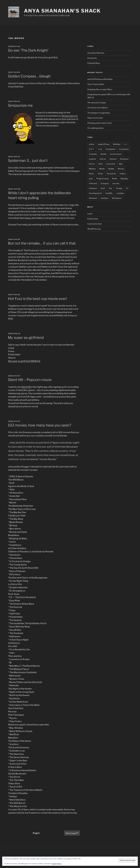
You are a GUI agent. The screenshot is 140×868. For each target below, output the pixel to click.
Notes (100, 174)
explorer (92, 159)
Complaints (111, 149)
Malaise (92, 169)
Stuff (103, 188)
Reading (124, 178)
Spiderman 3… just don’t (28, 160)
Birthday (117, 144)
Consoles (93, 154)
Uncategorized (95, 193)
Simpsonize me (20, 105)
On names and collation (98, 108)
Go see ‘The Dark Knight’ (28, 50)
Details (103, 154)
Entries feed (93, 219)
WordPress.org (94, 229)
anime (92, 144)
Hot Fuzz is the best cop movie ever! (37, 299)
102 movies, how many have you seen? (40, 425)
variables (120, 193)
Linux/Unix (111, 164)
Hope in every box (95, 118)
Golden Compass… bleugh (29, 76)
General (113, 159)
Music (92, 174)
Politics (123, 174)
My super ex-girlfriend (26, 338)
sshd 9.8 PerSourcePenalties (100, 79)
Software (93, 188)
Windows (93, 198)
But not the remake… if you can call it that (42, 243)
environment (116, 154)
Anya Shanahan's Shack (62, 11)
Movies (121, 169)
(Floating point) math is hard (99, 123)
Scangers (105, 183)
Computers (124, 149)
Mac (121, 164)
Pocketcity (92, 58)
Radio (115, 178)
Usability (109, 193)
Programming (102, 178)
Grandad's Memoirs (96, 53)
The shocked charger (97, 103)
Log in (90, 214)
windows (104, 198)
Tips (110, 188)
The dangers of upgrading (99, 113)
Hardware (124, 159)
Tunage (119, 188)
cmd (100, 149)
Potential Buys (94, 63)
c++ (126, 144)
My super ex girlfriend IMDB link (24, 361)
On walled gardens (95, 128)
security (116, 183)
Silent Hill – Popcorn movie (30, 380)
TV (127, 188)
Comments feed (94, 224)
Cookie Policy (57, 864)
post (91, 178)
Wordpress (117, 198)
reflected (93, 183)
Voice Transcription (96, 84)
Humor (92, 164)
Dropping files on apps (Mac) (100, 89)
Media (102, 169)
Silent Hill (26, 387)
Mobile (111, 169)
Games (103, 159)
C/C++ (92, 149)
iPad (100, 164)
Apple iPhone (104, 144)
